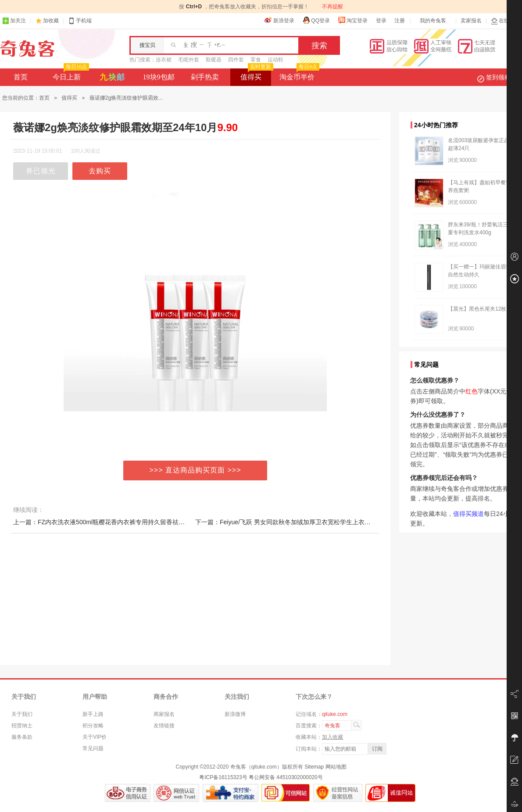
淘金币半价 (299, 75)
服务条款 (22, 737)
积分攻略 (93, 726)
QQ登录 (316, 20)
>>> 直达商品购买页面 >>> (195, 470)
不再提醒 (333, 7)
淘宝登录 (353, 20)
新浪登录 (279, 20)
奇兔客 (27, 49)
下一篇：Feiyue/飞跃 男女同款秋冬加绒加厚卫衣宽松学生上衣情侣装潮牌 (295, 522)
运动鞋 (275, 60)
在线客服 (505, 21)
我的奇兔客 (433, 21)
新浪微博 (235, 714)
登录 (381, 21)
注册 (400, 21)
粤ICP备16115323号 (223, 777)
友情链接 (164, 726)
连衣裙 (164, 60)
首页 (21, 77)
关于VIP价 (95, 737)
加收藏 (51, 21)
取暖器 (214, 60)
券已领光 (41, 171)
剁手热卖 (205, 77)
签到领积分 (498, 77)
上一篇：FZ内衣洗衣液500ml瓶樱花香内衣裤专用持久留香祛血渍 (102, 522)
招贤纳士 (22, 726)
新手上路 (93, 714)
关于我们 (22, 714)
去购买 (100, 171)
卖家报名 (471, 21)
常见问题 (93, 748)
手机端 (80, 21)
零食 (256, 60)
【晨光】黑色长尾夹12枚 (477, 309)
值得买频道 (468, 514)
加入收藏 (333, 737)
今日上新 (70, 75)
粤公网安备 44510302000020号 (286, 777)
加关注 (14, 21)
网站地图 (336, 767)
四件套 (236, 60)
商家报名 (164, 714)
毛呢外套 (189, 60)
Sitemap (314, 767)
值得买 (256, 75)
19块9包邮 (159, 77)
